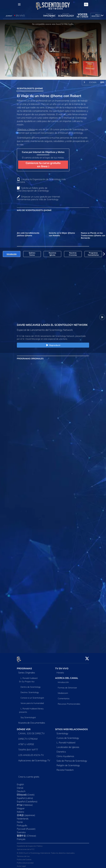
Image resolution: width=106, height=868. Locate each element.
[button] (104, 254)
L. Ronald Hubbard (66, 741)
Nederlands (23, 817)
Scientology (62, 732)
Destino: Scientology (30, 691)
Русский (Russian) (26, 827)
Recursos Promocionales (69, 702)
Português (22, 824)
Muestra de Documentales (32, 721)
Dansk (20, 786)
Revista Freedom (65, 768)
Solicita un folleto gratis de (33, 189)
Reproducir (53, 345)
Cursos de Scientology (68, 736)
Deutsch (21, 790)
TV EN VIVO (62, 667)
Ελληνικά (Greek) (26, 793)
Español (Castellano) (27, 800)
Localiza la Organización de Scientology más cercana (41, 181)
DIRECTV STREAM (28, 737)
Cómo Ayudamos (65, 754)
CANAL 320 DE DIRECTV (31, 732)
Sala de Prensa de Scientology (72, 759)
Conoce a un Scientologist (32, 696)
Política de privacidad (25, 861)
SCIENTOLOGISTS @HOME (30, 88)
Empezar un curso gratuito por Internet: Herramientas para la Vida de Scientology (39, 198)
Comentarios (64, 697)
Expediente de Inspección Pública (30, 844)
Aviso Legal (21, 864)
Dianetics (61, 750)
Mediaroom (63, 691)
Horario (60, 671)
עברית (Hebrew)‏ (25, 803)
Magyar (21, 807)
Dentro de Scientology (31, 685)
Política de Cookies (24, 858)
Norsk (20, 820)
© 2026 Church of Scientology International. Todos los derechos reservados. (46, 851)
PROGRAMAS (24, 667)
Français (21, 837)
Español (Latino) (25, 796)
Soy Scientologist (28, 716)
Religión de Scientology (68, 764)
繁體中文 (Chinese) (27, 834)
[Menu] (19, 4)
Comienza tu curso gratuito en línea (43, 165)
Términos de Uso (23, 855)
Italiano (20, 810)
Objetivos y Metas (26, 129)
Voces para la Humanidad (32, 701)
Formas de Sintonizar (67, 686)
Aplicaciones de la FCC (26, 848)
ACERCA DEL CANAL (67, 676)
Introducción (63, 681)
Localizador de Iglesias (68, 745)
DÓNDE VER (24, 728)
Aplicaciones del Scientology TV (34, 759)
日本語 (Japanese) (26, 813)
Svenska (21, 831)
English (20, 783)
